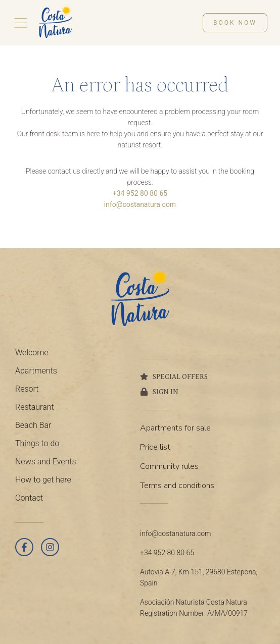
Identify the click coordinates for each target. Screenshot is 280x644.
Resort (27, 389)
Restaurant (35, 407)
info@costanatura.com (140, 204)
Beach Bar (33, 425)
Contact (29, 498)
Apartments (36, 371)
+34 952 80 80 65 (140, 193)
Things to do (37, 443)
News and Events (46, 462)
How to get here (43, 480)
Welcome (32, 353)
